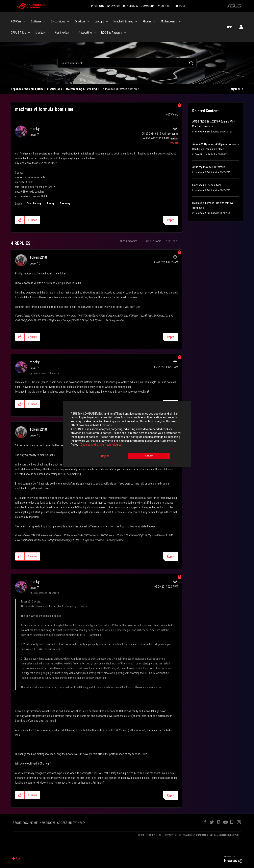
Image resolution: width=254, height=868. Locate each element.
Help (230, 27)
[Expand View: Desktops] (88, 21)
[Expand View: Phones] (154, 21)
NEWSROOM (47, 823)
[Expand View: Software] (44, 21)
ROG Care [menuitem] (16, 21)
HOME (34, 823)
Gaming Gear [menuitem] (62, 33)
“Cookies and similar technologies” (101, 445)
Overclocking (34, 203)
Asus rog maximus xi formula (209, 167)
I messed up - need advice (207, 185)
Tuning (50, 203)
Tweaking (65, 203)
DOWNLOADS (131, 6)
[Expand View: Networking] (95, 33)
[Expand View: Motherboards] (180, 21)
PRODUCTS (98, 6)
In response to (46, 374)
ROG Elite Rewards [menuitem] (112, 33)
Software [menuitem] (36, 21)
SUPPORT (180, 6)
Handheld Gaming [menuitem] (123, 21)
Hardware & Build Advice (207, 132)
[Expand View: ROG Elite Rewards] (125, 33)
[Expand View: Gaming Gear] (72, 33)
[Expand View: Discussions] (68, 21)
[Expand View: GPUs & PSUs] (29, 33)
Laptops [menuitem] (99, 21)
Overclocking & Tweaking (81, 89)
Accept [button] (149, 456)
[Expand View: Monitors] (49, 33)
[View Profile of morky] (35, 129)
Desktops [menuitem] (80, 21)
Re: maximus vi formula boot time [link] (120, 89)
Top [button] (18, 858)
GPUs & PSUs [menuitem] (18, 33)
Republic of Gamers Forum (27, 89)
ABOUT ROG (20, 823)
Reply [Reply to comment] (170, 337)
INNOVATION (114, 6)
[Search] (127, 63)
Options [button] (236, 89)
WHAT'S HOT (165, 6)
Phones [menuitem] (147, 21)
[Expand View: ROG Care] (24, 21)
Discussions (54, 89)
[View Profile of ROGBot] (174, 143)
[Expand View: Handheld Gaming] (136, 21)
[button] (20, 220)
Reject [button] (105, 456)
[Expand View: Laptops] (107, 21)
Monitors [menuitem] (41, 33)
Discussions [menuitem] (58, 21)
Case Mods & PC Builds (206, 154)
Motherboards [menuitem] (169, 21)
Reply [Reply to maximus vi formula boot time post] (170, 220)
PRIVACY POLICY (173, 835)
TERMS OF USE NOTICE (150, 835)
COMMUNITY (148, 6)
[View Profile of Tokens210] (38, 257)
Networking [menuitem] (85, 33)
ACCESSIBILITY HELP (71, 823)
